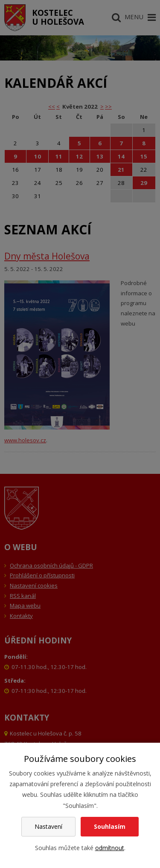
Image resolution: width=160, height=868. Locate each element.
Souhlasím (110, 826)
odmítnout (110, 848)
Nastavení (48, 826)
